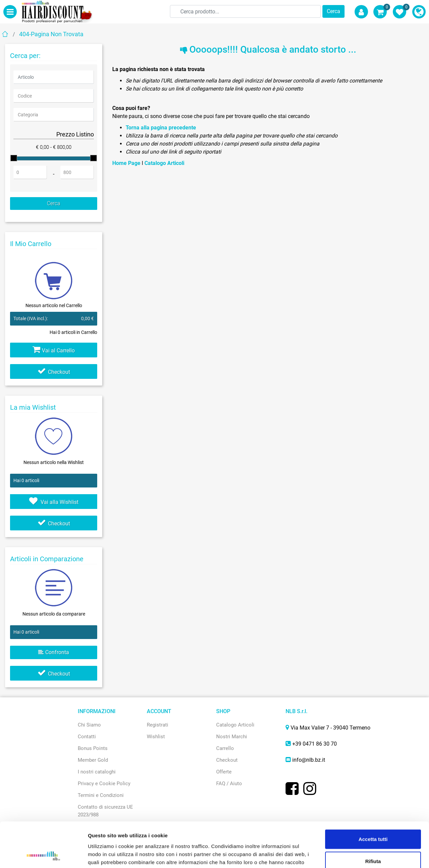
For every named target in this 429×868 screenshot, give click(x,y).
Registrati (158, 725)
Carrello (225, 748)
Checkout (54, 372)
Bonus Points (93, 748)
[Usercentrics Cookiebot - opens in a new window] (43, 855)
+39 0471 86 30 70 (315, 744)
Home (5, 34)
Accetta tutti (373, 797)
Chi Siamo (89, 725)
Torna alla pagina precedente (161, 128)
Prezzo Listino (75, 134)
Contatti (87, 737)
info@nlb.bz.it (309, 760)
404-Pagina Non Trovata (51, 34)
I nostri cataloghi (97, 772)
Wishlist (156, 737)
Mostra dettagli (352, 855)
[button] (333, 11)
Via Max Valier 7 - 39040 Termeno (330, 728)
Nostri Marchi (232, 737)
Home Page (127, 163)
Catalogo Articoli (164, 163)
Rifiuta (373, 819)
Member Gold (93, 760)
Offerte (224, 772)
